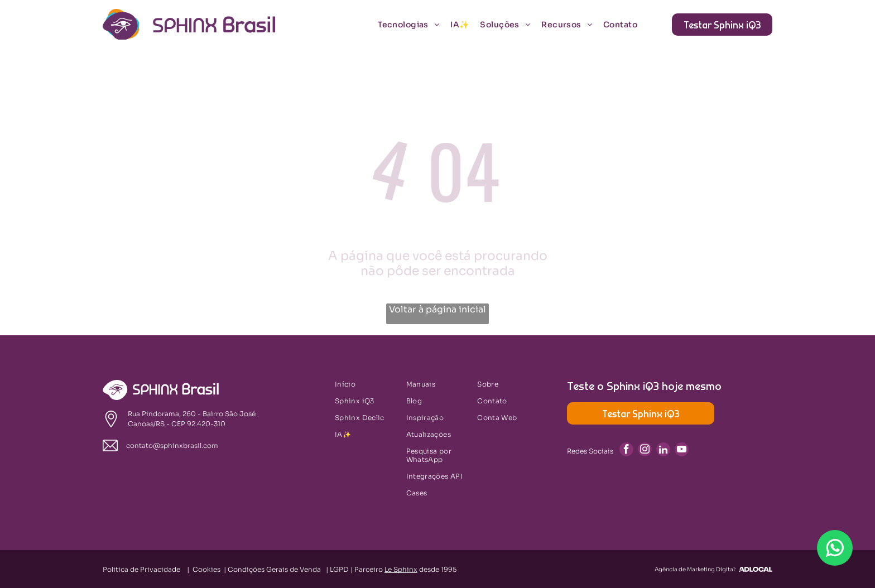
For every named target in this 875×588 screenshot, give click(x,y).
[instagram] (645, 451)
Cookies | (210, 569)
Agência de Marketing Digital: (696, 569)
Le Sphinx (401, 569)
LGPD (339, 569)
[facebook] (626, 451)
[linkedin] (663, 451)
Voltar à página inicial (437, 309)
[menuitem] (414, 24)
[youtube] (682, 451)
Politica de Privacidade (141, 569)
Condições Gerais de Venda (274, 569)
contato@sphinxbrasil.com (172, 445)
